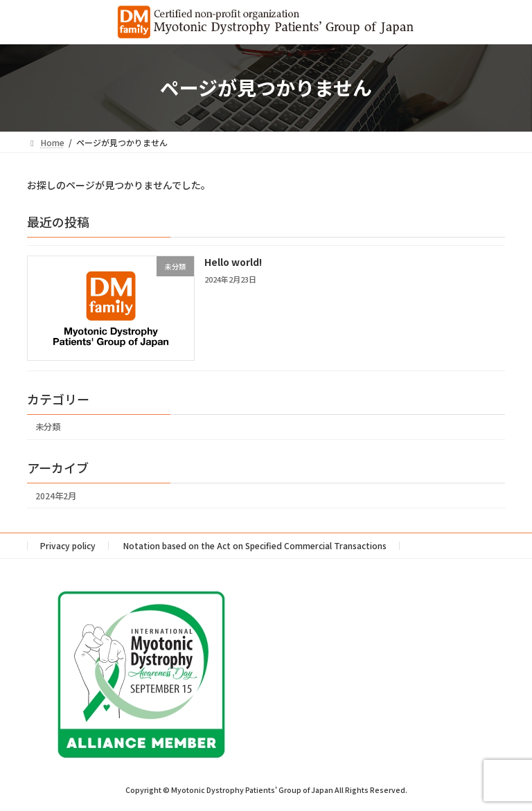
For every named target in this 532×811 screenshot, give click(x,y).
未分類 (48, 427)
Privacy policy (68, 545)
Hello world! (233, 262)
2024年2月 (56, 495)
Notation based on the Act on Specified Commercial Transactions (255, 545)
